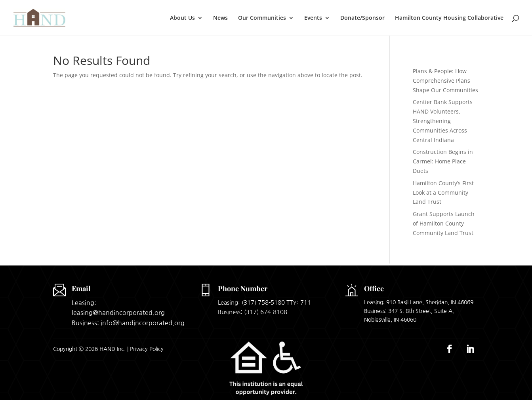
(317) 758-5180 (263, 302)
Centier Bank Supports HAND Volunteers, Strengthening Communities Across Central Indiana (443, 121)
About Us (182, 18)
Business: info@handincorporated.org (128, 323)
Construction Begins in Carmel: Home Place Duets (443, 161)
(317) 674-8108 (266, 312)
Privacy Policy (147, 349)
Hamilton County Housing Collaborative (449, 18)
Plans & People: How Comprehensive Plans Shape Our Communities (445, 81)
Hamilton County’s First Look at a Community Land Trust (443, 192)
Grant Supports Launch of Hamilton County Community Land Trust (444, 223)
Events (313, 18)
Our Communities (262, 18)
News (220, 18)
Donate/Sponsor (362, 18)
